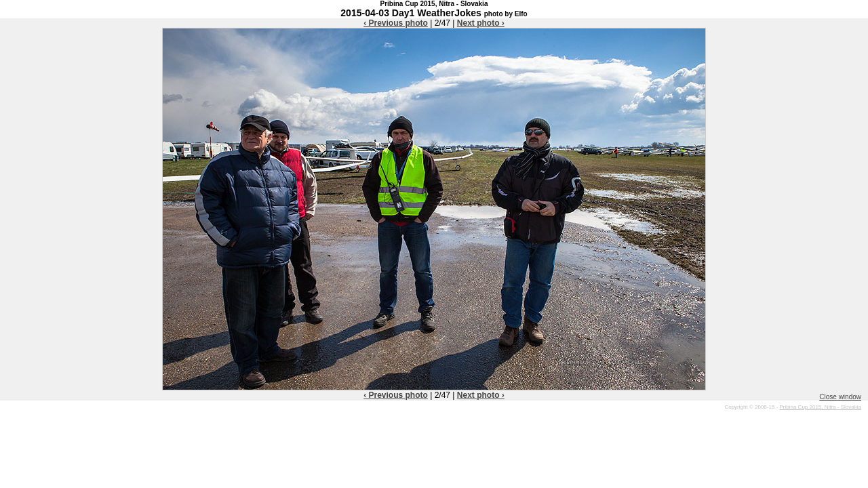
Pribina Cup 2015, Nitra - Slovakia (820, 407)
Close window (840, 397)
